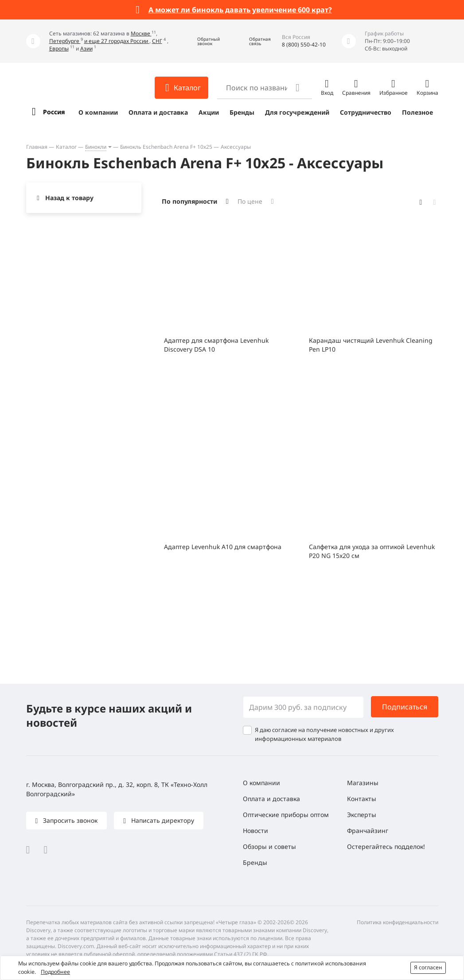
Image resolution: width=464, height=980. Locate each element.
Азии (86, 48)
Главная (37, 147)
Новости (255, 831)
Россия (54, 112)
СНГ (157, 41)
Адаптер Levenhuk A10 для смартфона (223, 547)
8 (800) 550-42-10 (304, 45)
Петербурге (65, 41)
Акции (209, 112)
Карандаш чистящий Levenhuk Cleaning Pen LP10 (371, 345)
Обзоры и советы (269, 846)
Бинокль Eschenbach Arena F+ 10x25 (166, 147)
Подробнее (55, 972)
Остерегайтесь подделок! (386, 846)
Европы (59, 48)
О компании (98, 112)
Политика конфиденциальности (398, 922)
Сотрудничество (366, 112)
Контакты (362, 799)
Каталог (66, 147)
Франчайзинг (368, 831)
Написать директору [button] (162, 820)
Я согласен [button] (428, 967)
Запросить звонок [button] (69, 820)
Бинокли (96, 147)
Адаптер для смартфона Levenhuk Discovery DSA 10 (216, 345)
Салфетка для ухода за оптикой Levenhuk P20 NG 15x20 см (372, 551)
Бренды (242, 112)
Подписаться (405, 707)
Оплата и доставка (158, 112)
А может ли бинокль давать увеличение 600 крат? (240, 10)
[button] (202, 41)
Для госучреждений (297, 112)
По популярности (189, 201)
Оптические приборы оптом (286, 815)
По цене (250, 201)
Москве (141, 33)
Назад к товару (69, 198)
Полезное (417, 112)
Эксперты (362, 815)
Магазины (363, 783)
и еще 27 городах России (117, 41)
